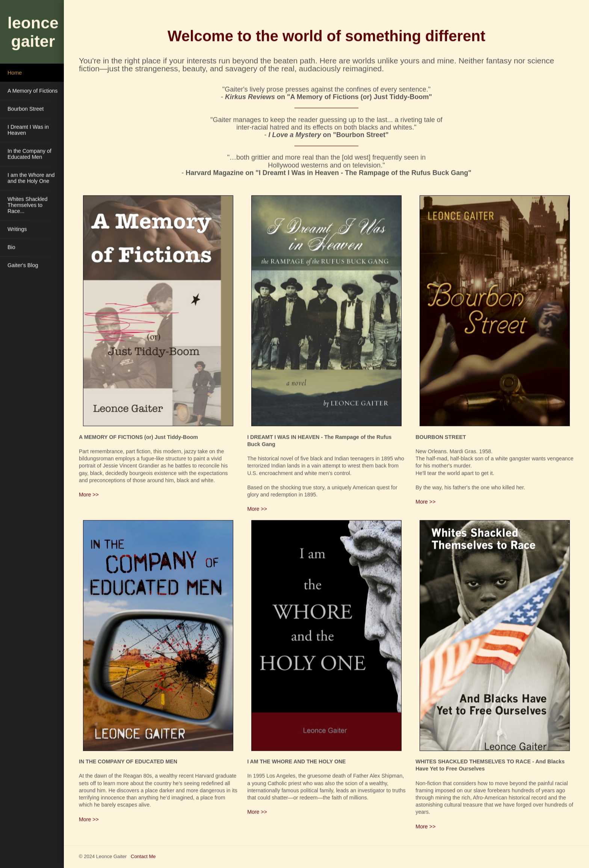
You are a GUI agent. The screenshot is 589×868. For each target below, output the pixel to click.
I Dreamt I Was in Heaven (28, 129)
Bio (11, 247)
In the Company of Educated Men (29, 153)
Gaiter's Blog (23, 265)
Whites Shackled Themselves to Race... (27, 205)
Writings (17, 229)
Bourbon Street (26, 108)
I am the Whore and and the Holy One (31, 177)
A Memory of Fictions (32, 90)
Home (15, 72)
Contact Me (143, 856)
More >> (89, 494)
